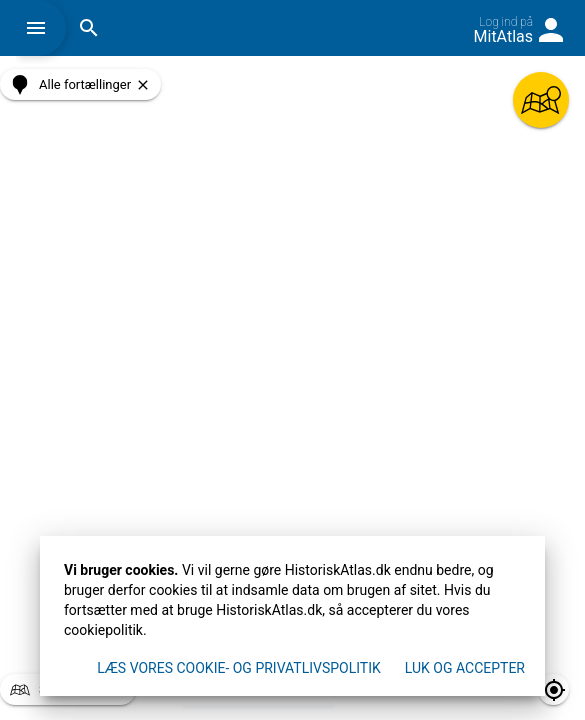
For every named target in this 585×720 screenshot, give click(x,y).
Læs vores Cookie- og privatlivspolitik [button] (239, 668)
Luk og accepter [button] (465, 668)
